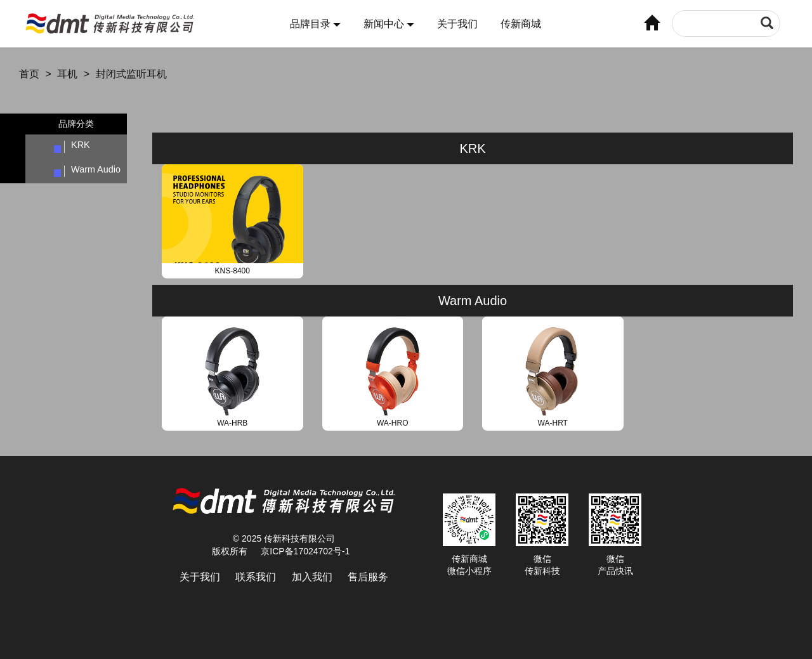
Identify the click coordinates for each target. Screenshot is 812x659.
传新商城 (521, 24)
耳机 (67, 74)
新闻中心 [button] (389, 24)
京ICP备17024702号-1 (305, 551)
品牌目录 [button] (315, 24)
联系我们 (256, 577)
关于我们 (457, 24)
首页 (29, 74)
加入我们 (312, 577)
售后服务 (368, 577)
